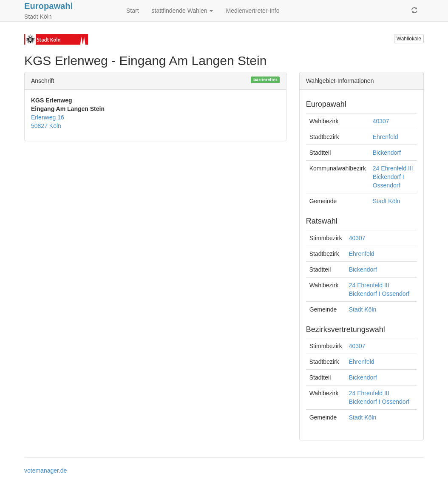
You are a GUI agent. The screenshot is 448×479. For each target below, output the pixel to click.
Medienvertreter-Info (252, 11)
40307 (381, 121)
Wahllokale (409, 39)
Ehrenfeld (386, 137)
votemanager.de (45, 470)
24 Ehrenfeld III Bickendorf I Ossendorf (393, 177)
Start (133, 11)
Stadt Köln (387, 201)
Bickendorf (387, 153)
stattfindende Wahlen (183, 11)
